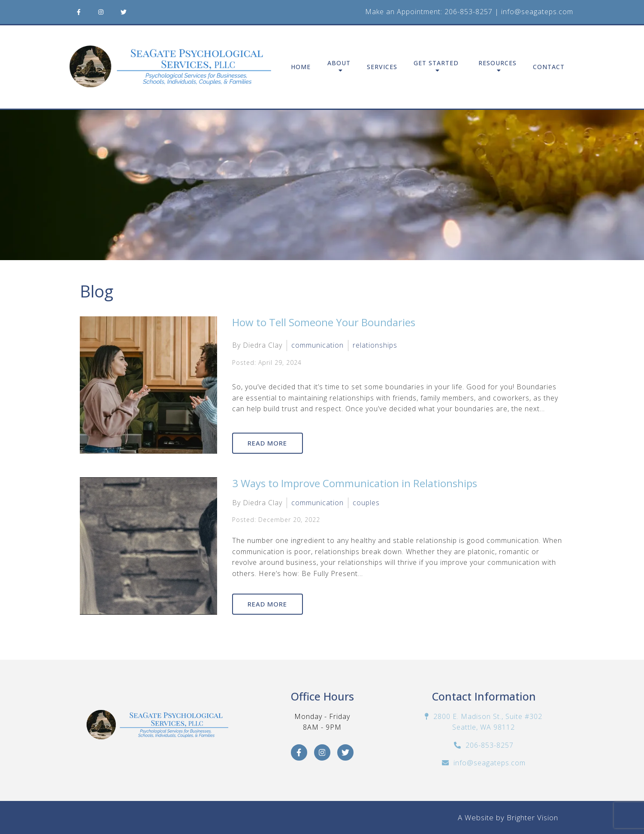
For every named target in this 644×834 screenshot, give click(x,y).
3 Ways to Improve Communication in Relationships (355, 483)
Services (382, 67)
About (339, 63)
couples (366, 503)
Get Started (436, 63)
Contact (549, 67)
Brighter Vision (532, 817)
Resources (497, 63)
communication (317, 345)
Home (301, 67)
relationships (375, 345)
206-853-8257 (469, 12)
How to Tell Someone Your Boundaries (324, 322)
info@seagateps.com (537, 12)
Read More (268, 443)
